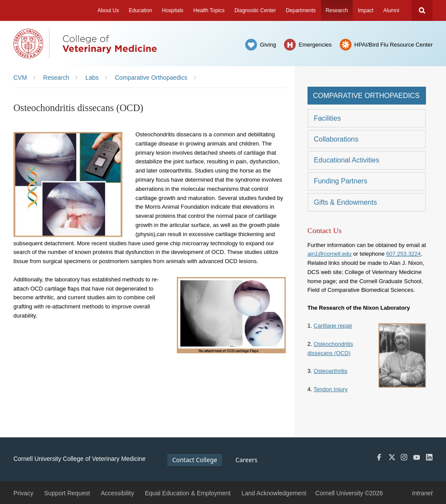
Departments (301, 10)
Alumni (391, 10)
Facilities (327, 118)
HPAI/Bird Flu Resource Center (394, 45)
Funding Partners (340, 181)
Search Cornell (422, 10)
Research (336, 10)
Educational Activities (346, 160)
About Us (108, 10)
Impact (365, 10)
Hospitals (173, 10)
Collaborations (336, 139)
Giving (268, 45)
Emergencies (315, 45)
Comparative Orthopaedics (366, 96)
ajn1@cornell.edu (329, 254)
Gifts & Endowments (345, 202)
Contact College (194, 460)
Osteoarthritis (330, 371)
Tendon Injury (331, 389)
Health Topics (209, 10)
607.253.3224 (404, 254)
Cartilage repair (333, 326)
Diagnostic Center (255, 10)
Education (140, 10)
